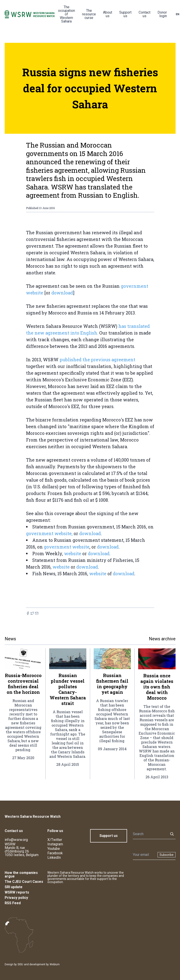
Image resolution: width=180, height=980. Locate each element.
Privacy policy (16, 898)
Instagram (55, 844)
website (73, 553)
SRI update (14, 887)
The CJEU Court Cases (24, 882)
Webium (55, 964)
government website (67, 547)
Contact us (145, 14)
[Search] (149, 834)
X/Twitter (55, 840)
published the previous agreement (97, 360)
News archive (162, 639)
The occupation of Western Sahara (67, 14)
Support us (125, 14)
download (62, 293)
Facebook (55, 853)
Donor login (162, 14)
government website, (49, 533)
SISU (20, 964)
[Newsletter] (144, 855)
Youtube (54, 849)
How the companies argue (21, 874)
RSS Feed (13, 903)
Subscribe (167, 855)
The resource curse (89, 14)
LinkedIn (54, 858)
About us (108, 14)
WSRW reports (17, 892)
